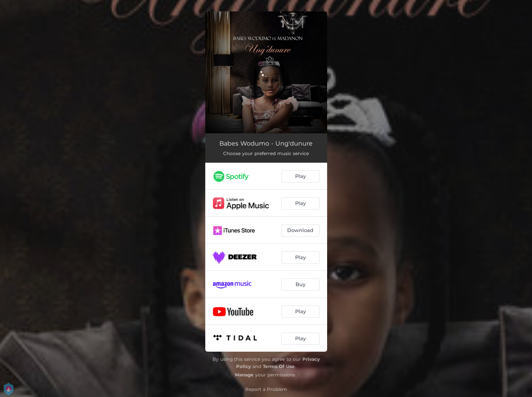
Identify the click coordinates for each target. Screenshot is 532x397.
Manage (244, 375)
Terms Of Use (279, 366)
